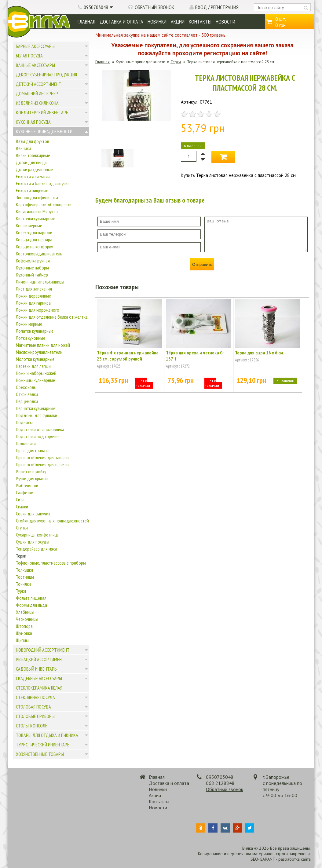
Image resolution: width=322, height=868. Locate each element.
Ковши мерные (29, 225)
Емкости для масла (33, 176)
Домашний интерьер (37, 93)
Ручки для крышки (32, 478)
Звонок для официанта (37, 197)
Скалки (22, 507)
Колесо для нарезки (34, 233)
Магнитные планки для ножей (43, 345)
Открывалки (27, 394)
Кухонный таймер (32, 275)
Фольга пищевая (31, 598)
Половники (26, 443)
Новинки (157, 22)
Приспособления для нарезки (43, 464)
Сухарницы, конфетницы (38, 535)
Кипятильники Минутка (37, 211)
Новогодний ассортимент (43, 650)
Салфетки (25, 493)
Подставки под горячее (38, 436)
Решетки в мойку (31, 471)
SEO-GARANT (263, 859)
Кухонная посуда (33, 122)
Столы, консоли (32, 726)
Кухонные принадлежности (44, 131)
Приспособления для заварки (43, 457)
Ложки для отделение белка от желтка (52, 317)
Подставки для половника (40, 429)
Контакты (200, 22)
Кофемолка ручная (33, 261)
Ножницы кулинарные (35, 380)
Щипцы (22, 640)
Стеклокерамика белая (39, 688)
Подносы (24, 422)
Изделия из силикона (37, 103)
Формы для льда (31, 605)
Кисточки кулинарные (36, 218)
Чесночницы (27, 619)
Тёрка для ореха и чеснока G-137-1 (195, 356)
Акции (178, 22)
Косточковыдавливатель (39, 254)
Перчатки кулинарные (36, 408)
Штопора (24, 626)
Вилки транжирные (33, 155)
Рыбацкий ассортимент (40, 659)
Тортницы (25, 577)
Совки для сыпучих (33, 514)
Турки (21, 591)
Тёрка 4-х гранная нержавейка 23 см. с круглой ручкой (128, 356)
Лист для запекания (34, 289)
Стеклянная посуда (35, 697)
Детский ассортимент (39, 84)
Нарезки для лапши (33, 366)
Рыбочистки (27, 485)
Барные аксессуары (35, 46)
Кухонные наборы (32, 268)
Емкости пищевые (32, 190)
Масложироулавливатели (39, 352)
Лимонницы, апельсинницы (40, 282)
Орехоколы (26, 387)
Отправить (202, 264)
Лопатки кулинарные (35, 331)
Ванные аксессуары (35, 65)
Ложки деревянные (33, 296)
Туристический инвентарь (43, 745)
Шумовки (24, 633)
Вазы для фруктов (33, 141)
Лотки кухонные (31, 338)
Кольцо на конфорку (34, 247)
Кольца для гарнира (34, 240)
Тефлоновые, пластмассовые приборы (51, 563)
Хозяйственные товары (40, 754)
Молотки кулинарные (35, 359)
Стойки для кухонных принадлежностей (52, 521)
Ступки (22, 528)
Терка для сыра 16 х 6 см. (260, 353)
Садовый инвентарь (36, 669)
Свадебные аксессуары (39, 678)
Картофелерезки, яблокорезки (44, 204)
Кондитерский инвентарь (42, 112)
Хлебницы (25, 612)
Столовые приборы (35, 716)
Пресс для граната (33, 450)
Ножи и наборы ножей (36, 373)
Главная (86, 22)
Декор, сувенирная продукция (46, 75)
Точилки (23, 584)
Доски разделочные (34, 169)
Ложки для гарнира (33, 303)
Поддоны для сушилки (37, 415)
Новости (225, 22)
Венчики (23, 148)
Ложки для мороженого (38, 310)
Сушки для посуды (33, 542)
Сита (20, 500)
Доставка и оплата (121, 22)
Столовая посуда (33, 707)
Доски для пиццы (32, 162)
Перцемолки (27, 401)
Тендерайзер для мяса (37, 549)
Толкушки (24, 570)
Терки (21, 556)
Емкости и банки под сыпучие (43, 183)
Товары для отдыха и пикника (47, 735)
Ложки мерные (29, 324)
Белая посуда (29, 56)
